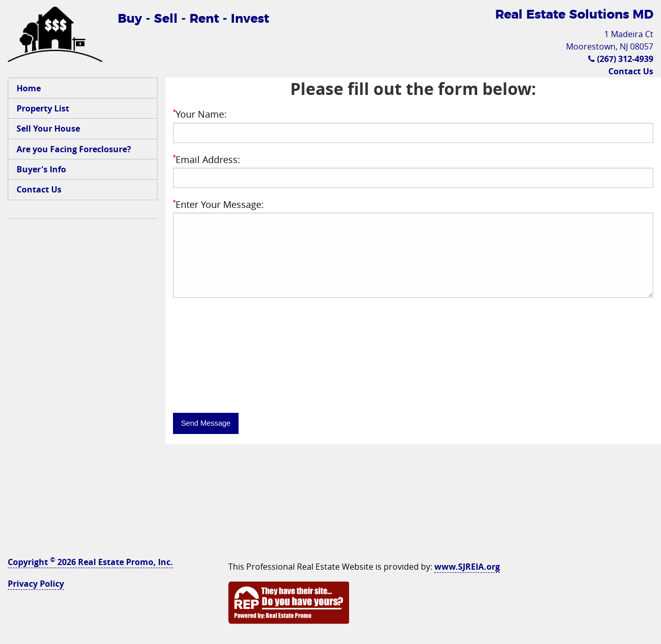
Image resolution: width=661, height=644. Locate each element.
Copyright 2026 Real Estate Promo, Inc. (90, 562)
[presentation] (251, 380)
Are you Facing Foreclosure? (74, 149)
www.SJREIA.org (467, 567)
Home (29, 88)
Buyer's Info (41, 169)
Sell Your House (48, 128)
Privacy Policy (36, 584)
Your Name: (200, 114)
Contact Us (631, 71)
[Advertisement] (83, 384)
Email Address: (207, 159)
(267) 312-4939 (621, 59)
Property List (43, 108)
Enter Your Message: (218, 204)
